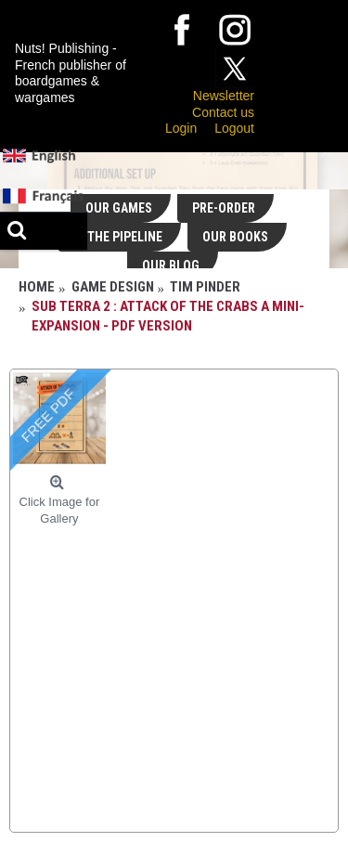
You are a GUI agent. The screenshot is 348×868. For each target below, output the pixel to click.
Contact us (223, 112)
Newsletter (224, 96)
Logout (234, 128)
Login (181, 128)
